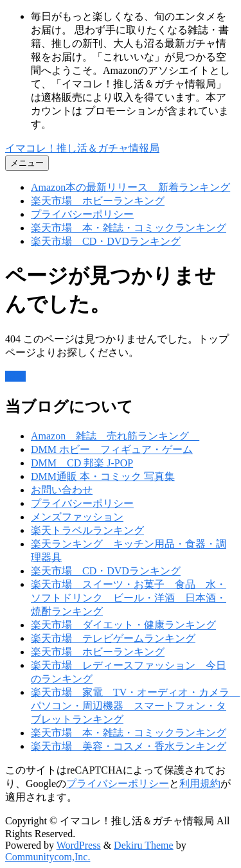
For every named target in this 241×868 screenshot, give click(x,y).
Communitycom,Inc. (48, 857)
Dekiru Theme (144, 845)
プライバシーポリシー (82, 214)
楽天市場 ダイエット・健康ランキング (123, 625)
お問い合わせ (62, 490)
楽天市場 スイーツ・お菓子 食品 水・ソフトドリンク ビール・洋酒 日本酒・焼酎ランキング (129, 598)
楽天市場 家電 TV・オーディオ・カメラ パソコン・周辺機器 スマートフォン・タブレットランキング (135, 706)
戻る (15, 376)
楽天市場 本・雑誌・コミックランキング (129, 228)
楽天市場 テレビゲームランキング (113, 638)
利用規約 (200, 784)
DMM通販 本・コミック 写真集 (103, 476)
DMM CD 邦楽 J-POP (82, 463)
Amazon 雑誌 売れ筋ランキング (115, 436)
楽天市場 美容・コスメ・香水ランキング (129, 746)
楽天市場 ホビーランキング (98, 201)
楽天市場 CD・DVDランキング (106, 241)
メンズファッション (77, 517)
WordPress (79, 845)
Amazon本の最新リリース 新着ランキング (130, 187)
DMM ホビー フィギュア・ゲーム (112, 449)
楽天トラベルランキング (87, 530)
